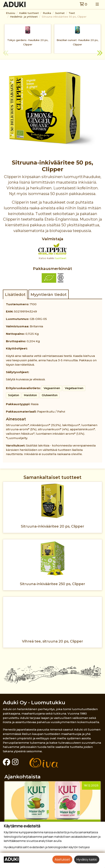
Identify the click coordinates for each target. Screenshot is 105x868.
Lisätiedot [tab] (15, 294)
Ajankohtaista (22, 777)
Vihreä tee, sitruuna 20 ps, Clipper (52, 641)
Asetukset (62, 859)
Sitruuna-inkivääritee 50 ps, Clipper (64, 17)
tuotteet (61, 258)
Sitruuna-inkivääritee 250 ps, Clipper (52, 584)
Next (99, 54)
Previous (6, 54)
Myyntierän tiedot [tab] (49, 294)
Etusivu (11, 13)
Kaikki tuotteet (29, 13)
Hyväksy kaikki (87, 859)
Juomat (60, 13)
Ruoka (47, 13)
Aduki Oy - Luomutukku (34, 702)
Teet (72, 13)
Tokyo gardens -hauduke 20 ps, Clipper (28, 42)
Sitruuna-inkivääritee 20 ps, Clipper (52, 526)
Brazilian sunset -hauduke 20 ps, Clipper (77, 42)
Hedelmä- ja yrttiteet (24, 17)
